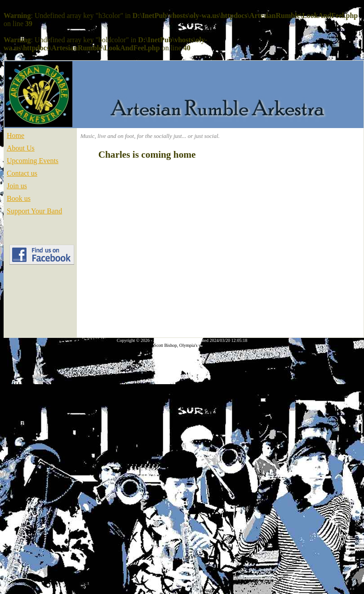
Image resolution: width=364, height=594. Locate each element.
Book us (19, 198)
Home (16, 135)
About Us (21, 148)
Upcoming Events (33, 161)
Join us (17, 186)
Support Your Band (34, 211)
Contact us (22, 173)
